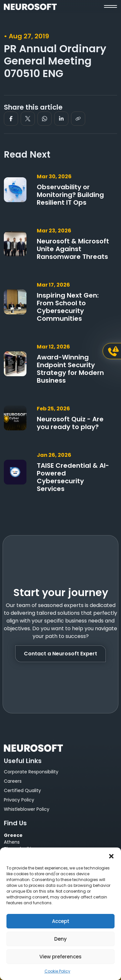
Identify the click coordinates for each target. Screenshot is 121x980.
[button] (111, 856)
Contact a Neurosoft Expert (60, 654)
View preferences (60, 957)
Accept (61, 921)
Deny (60, 939)
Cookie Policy (57, 971)
